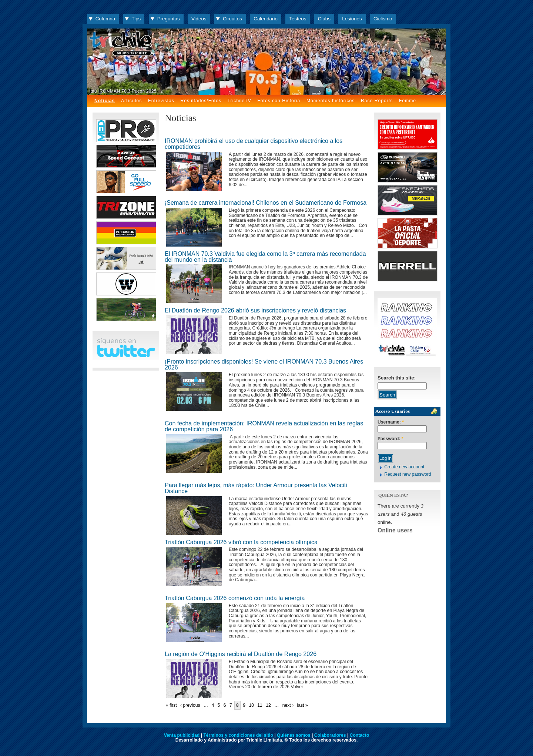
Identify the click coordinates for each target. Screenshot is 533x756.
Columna (105, 19)
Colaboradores (330, 735)
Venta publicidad (182, 735)
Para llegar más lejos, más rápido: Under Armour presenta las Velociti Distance (256, 488)
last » (302, 705)
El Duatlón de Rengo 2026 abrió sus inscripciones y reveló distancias (255, 310)
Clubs (324, 19)
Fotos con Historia (279, 101)
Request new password (408, 474)
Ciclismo (383, 19)
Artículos (131, 101)
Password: (390, 439)
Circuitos (232, 19)
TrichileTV (239, 101)
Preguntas (169, 19)
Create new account (404, 467)
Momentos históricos (331, 101)
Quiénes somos (294, 735)
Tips (136, 19)
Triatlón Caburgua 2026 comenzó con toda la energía (235, 598)
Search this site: (397, 378)
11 (260, 705)
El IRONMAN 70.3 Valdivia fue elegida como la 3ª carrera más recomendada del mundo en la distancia (265, 257)
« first (171, 705)
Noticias (105, 101)
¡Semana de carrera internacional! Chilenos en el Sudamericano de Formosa (266, 203)
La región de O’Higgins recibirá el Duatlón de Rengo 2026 (241, 654)
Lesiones (352, 19)
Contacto (360, 735)
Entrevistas (161, 101)
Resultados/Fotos (201, 101)
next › (288, 705)
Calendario (266, 19)
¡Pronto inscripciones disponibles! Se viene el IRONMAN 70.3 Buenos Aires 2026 (264, 364)
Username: (391, 422)
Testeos (298, 19)
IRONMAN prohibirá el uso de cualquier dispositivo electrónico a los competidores (254, 144)
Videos (199, 19)
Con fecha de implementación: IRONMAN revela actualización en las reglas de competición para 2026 (264, 426)
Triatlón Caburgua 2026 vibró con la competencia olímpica (241, 542)
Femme (408, 101)
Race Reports (377, 101)
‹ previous (190, 705)
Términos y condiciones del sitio (238, 735)
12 (268, 705)
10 (251, 705)
